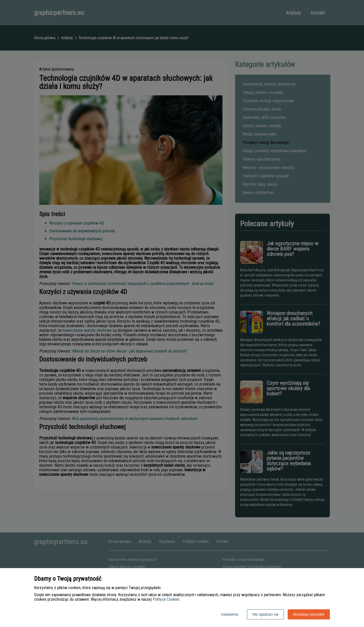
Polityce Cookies (166, 599)
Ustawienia (230, 614)
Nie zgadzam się (265, 614)
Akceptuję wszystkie (309, 614)
